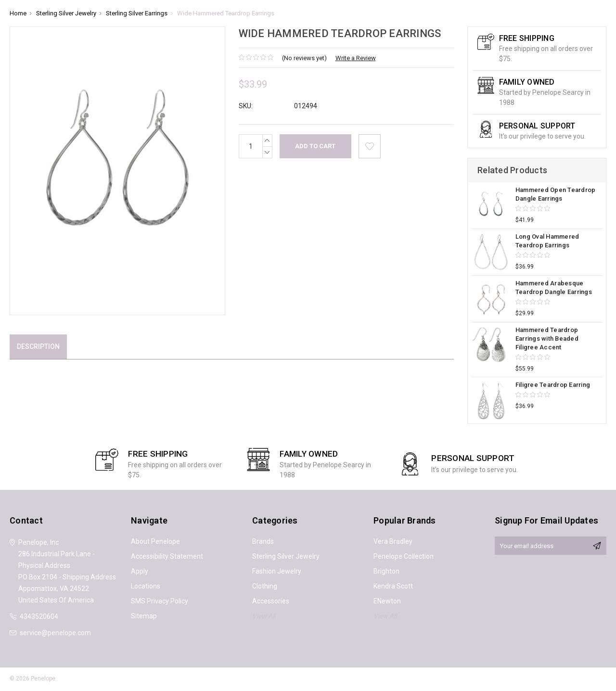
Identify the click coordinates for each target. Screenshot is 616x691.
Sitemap (144, 616)
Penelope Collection (404, 556)
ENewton (387, 601)
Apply (140, 571)
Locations (146, 586)
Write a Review (356, 58)
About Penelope (155, 541)
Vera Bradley (393, 541)
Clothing (265, 586)
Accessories (271, 601)
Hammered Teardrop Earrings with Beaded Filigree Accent (547, 339)
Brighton (386, 571)
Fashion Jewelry (277, 571)
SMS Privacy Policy (160, 601)
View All (264, 616)
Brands (263, 541)
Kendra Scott (393, 586)
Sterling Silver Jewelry (286, 556)
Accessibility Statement (167, 556)
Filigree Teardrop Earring (553, 385)
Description (38, 346)
